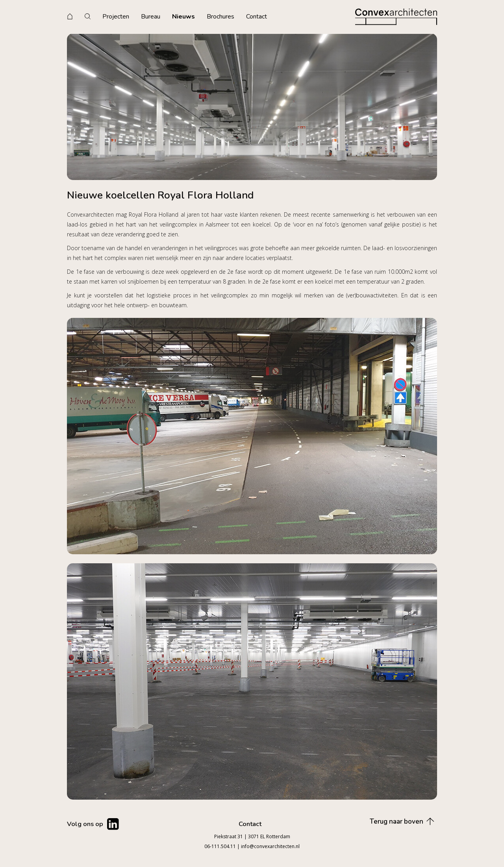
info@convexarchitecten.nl (270, 846)
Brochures (220, 17)
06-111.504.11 (220, 846)
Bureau (151, 17)
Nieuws (183, 17)
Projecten (116, 17)
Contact (257, 17)
